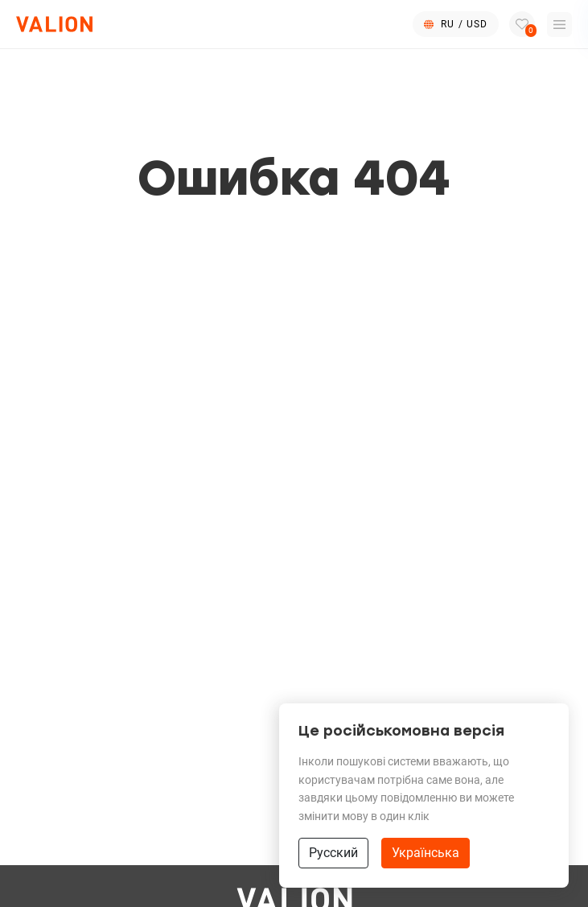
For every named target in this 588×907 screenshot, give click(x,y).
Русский (333, 853)
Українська (426, 853)
